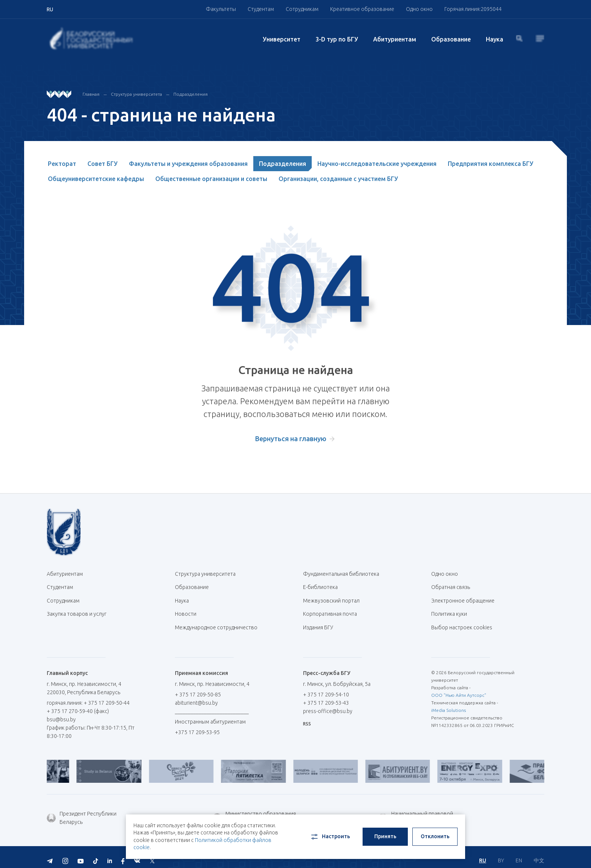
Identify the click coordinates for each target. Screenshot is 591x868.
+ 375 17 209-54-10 (326, 688)
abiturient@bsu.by (196, 696)
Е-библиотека (323, 586)
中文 (539, 853)
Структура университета (136, 94)
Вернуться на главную (291, 439)
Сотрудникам (302, 9)
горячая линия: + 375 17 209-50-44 (88, 696)
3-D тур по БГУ (337, 39)
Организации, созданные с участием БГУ (338, 179)
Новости (186, 610)
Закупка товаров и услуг (77, 610)
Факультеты (221, 9)
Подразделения (191, 94)
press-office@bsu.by (328, 705)
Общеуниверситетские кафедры (96, 179)
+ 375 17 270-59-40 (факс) (78, 705)
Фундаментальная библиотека (344, 574)
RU (483, 853)
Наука (495, 39)
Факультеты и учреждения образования (188, 164)
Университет (282, 39)
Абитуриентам (395, 39)
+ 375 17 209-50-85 (198, 688)
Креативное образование (362, 9)
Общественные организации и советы (211, 179)
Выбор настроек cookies (462, 622)
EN (519, 853)
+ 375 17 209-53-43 (326, 696)
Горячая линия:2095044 (473, 9)
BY (501, 853)
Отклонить (435, 836)
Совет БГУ (103, 164)
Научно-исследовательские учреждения (377, 164)
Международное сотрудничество (216, 626)
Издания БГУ (318, 622)
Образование (451, 39)
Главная (91, 94)
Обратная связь (451, 586)
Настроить (330, 837)
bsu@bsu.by (61, 713)
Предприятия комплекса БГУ (491, 164)
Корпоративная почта (333, 610)
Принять (385, 836)
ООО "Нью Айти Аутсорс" (459, 689)
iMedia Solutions (449, 704)
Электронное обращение (463, 598)
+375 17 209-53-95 (197, 726)
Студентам (261, 9)
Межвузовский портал (334, 598)
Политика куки (449, 610)
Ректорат (62, 164)
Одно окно (419, 9)
